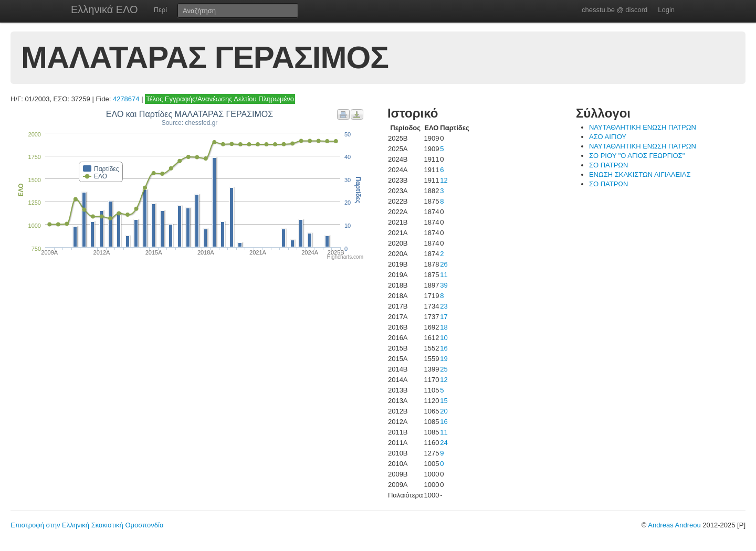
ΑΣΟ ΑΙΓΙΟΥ (608, 137)
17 (444, 317)
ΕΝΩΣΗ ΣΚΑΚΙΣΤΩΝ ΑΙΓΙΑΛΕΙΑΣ (640, 174)
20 (444, 411)
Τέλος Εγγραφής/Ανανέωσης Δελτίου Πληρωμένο (220, 99)
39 (444, 285)
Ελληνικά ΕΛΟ (104, 9)
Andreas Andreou (674, 525)
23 (444, 306)
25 (444, 369)
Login (666, 10)
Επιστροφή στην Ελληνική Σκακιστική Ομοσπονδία (87, 525)
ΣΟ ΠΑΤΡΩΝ (609, 165)
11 (444, 275)
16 (444, 348)
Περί (160, 10)
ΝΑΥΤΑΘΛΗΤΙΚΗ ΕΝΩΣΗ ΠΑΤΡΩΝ (643, 127)
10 (444, 338)
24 (444, 443)
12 (444, 180)
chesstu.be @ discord (615, 10)
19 (444, 359)
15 (444, 401)
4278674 (126, 99)
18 (444, 327)
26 (444, 264)
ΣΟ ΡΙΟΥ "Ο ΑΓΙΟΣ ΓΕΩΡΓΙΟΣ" (637, 156)
